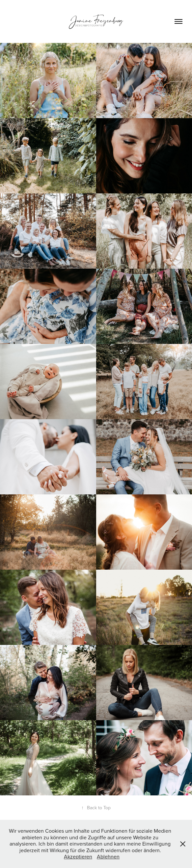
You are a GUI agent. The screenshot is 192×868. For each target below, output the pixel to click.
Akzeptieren (78, 856)
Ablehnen (108, 856)
